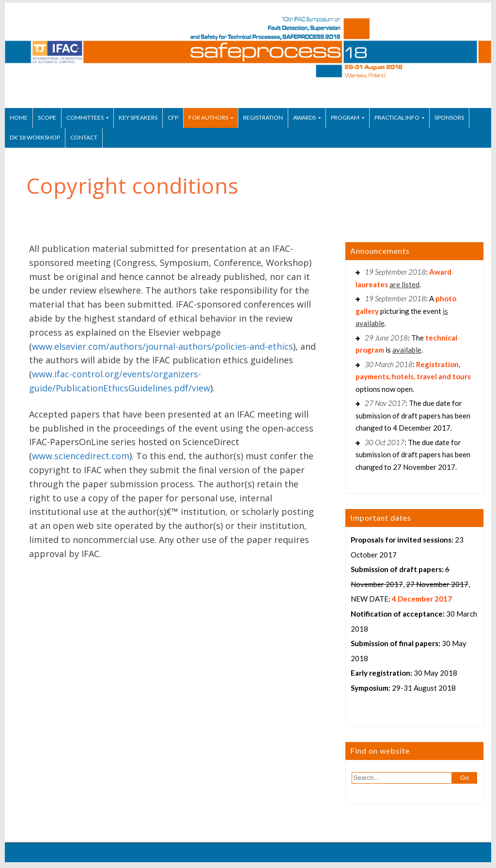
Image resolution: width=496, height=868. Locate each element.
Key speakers (138, 117)
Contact (84, 137)
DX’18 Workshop (35, 137)
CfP (173, 117)
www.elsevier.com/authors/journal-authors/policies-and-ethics (163, 346)
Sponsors (449, 117)
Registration (263, 117)
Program (345, 117)
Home (19, 117)
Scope (47, 117)
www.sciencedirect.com (81, 456)
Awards (304, 117)
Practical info (397, 117)
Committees (85, 117)
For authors (208, 117)
